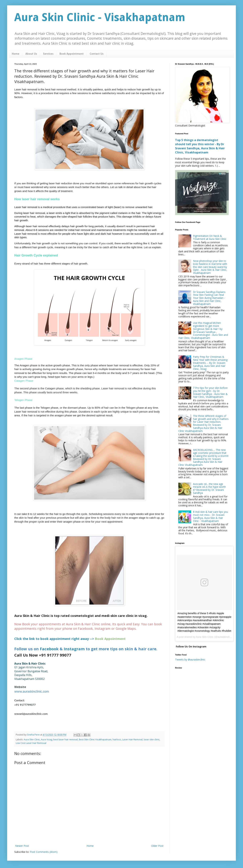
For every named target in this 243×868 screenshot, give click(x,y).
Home (16, 54)
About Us (31, 54)
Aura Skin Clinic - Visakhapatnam (100, 17)
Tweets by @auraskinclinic (190, 659)
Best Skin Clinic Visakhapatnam (95, 739)
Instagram (74, 649)
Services (48, 54)
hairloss (117, 739)
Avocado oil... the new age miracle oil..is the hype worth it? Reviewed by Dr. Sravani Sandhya (209, 488)
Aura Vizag (47, 739)
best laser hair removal (65, 739)
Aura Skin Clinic (32, 739)
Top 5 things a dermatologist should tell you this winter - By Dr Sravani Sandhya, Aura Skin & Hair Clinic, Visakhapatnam (200, 146)
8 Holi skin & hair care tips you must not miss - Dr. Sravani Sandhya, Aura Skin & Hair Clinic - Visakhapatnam (210, 516)
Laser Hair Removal (132, 739)
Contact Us (97, 54)
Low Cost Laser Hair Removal (31, 743)
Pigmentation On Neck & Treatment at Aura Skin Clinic (210, 237)
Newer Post (22, 846)
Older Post (157, 846)
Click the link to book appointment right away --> (54, 639)
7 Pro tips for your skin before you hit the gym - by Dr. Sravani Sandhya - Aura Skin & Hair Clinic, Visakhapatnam (210, 392)
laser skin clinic (152, 739)
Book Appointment (72, 54)
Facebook (49, 649)
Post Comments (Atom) (44, 852)
